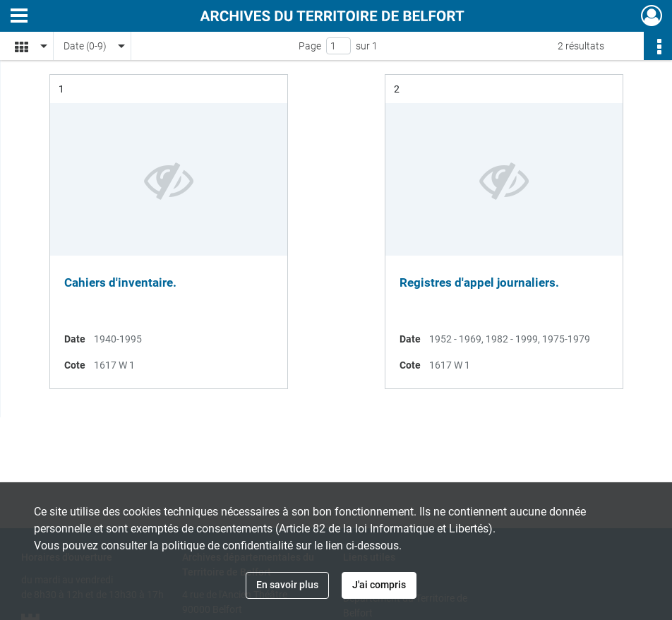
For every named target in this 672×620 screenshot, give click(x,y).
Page (310, 46)
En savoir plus (287, 585)
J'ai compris (379, 585)
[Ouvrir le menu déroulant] (19, 17)
